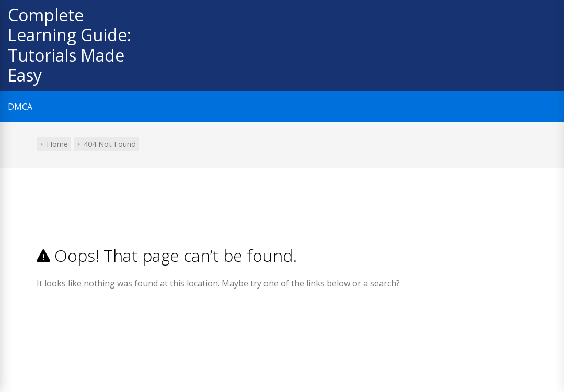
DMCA (20, 107)
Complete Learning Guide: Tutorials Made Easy (70, 45)
